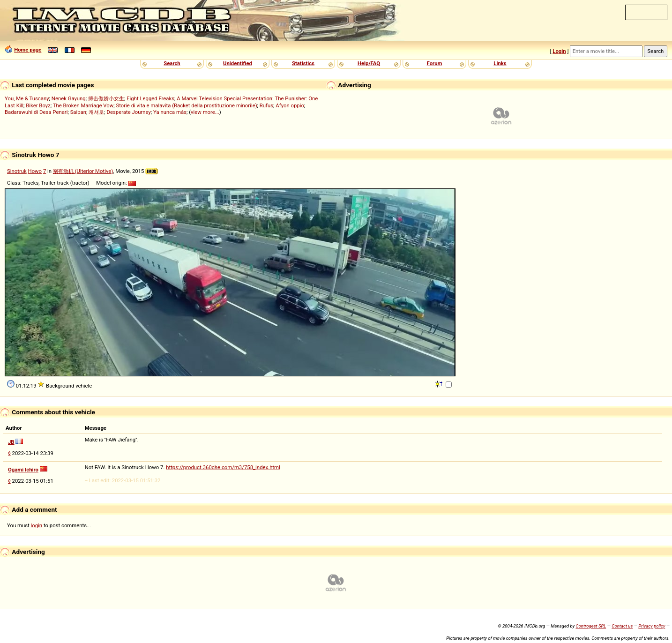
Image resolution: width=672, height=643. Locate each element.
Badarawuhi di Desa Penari (36, 112)
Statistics (303, 63)
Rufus (266, 105)
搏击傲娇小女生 (106, 98)
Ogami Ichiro (23, 470)
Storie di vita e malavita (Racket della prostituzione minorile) (186, 105)
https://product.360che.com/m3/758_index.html (223, 467)
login (37, 525)
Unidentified (238, 63)
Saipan (78, 112)
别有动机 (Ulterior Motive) (83, 171)
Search (172, 63)
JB (11, 442)
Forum (435, 63)
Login (559, 51)
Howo (35, 171)
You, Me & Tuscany (27, 98)
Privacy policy (652, 626)
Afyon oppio (290, 105)
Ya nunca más (170, 112)
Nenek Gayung (69, 98)
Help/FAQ (369, 63)
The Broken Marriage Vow (83, 105)
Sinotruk (17, 171)
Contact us (622, 626)
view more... (205, 112)
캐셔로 (96, 112)
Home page (28, 50)
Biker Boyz (38, 105)
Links (500, 63)
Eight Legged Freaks (150, 98)
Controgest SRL (591, 626)
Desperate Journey (129, 112)
